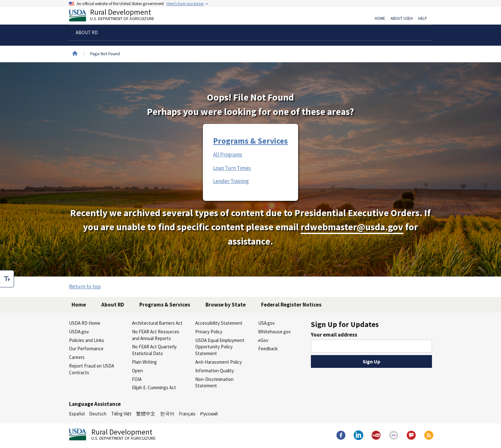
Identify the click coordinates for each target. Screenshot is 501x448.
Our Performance (86, 349)
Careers (77, 357)
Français (187, 414)
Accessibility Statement (219, 323)
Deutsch (98, 414)
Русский (209, 414)
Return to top (85, 286)
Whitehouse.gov (274, 332)
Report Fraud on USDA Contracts (92, 369)
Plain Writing (144, 362)
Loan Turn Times (232, 168)
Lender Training (231, 181)
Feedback (268, 349)
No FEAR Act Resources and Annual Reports (156, 335)
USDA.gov (79, 332)
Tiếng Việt (121, 414)
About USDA (402, 19)
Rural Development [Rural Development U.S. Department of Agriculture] (117, 16)
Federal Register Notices (291, 305)
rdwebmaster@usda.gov (352, 227)
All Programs (228, 155)
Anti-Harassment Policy (219, 362)
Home (380, 19)
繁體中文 (146, 414)
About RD (113, 305)
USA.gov (266, 323)
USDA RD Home (85, 323)
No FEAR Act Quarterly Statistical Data (154, 350)
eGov (263, 340)
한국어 (167, 414)
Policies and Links (87, 340)
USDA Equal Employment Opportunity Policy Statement (220, 347)
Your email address (334, 335)
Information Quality (215, 371)
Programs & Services (250, 141)
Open (137, 371)
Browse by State (226, 305)
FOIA (137, 379)
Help (423, 19)
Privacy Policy (209, 332)
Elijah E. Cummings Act (154, 387)
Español (77, 414)
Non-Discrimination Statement (214, 383)
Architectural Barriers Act (157, 323)
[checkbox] (7, 279)
